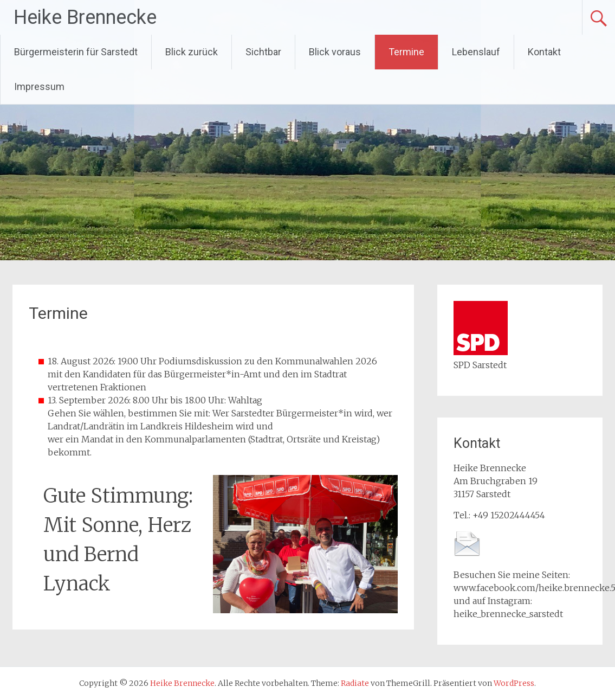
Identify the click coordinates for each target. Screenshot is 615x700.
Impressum (39, 86)
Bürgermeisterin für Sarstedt (76, 52)
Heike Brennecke (85, 17)
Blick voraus (335, 52)
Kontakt (544, 52)
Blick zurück (192, 52)
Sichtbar (263, 52)
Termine (406, 52)
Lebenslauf (476, 52)
